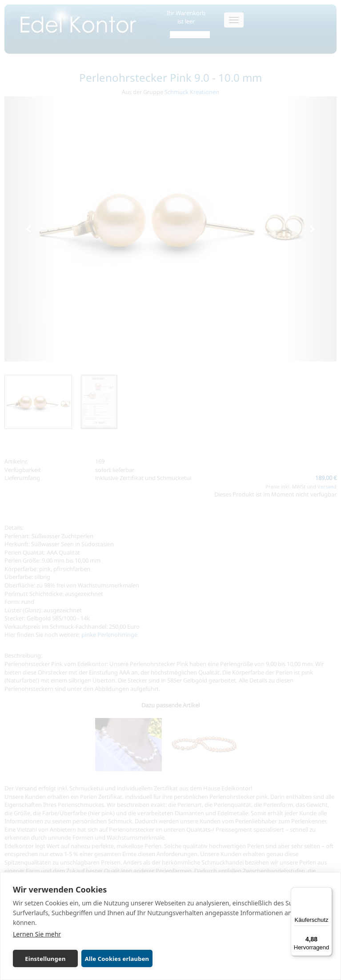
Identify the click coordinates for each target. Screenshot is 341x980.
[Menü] (327, 893)
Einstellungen (45, 959)
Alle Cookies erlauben (116, 959)
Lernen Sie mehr (37, 934)
